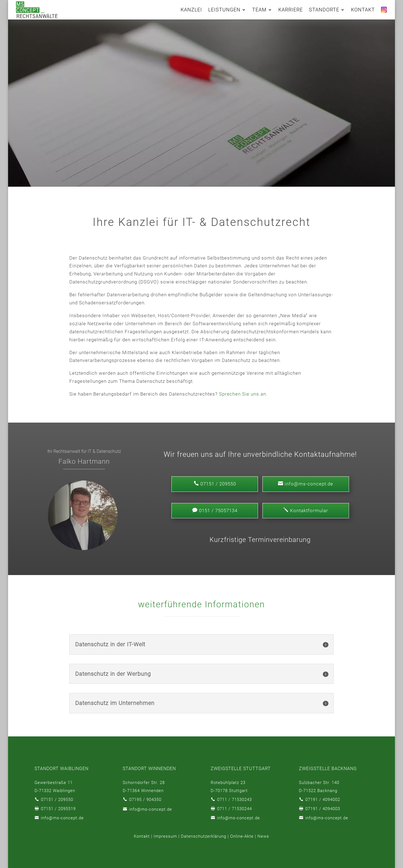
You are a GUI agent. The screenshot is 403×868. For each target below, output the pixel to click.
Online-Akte (242, 836)
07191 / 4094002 (323, 800)
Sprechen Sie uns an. (243, 394)
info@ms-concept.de (306, 484)
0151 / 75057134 (215, 510)
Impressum (165, 836)
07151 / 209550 (57, 800)
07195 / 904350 (145, 800)
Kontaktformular (306, 510)
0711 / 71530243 (234, 800)
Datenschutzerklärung (204, 836)
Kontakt (142, 836)
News (263, 836)
